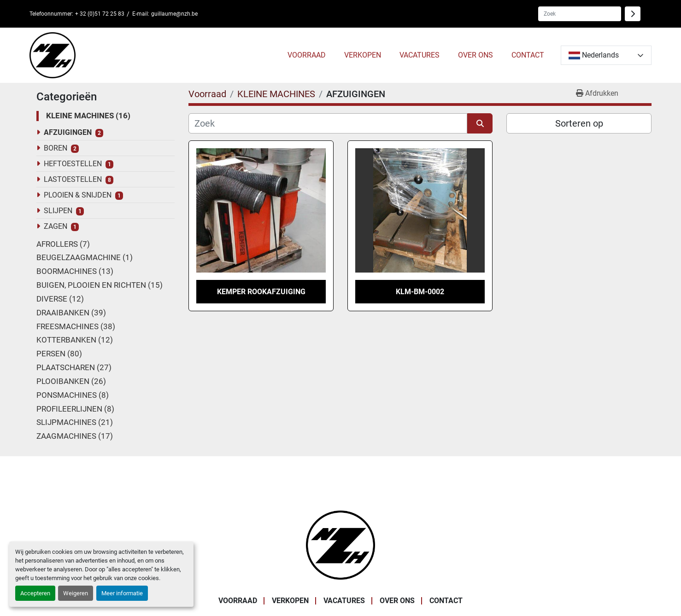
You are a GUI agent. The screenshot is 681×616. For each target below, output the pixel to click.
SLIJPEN (58, 211)
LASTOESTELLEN (73, 179)
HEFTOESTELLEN (73, 164)
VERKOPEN (363, 55)
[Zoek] (328, 123)
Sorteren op (579, 123)
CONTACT (528, 55)
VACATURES (420, 55)
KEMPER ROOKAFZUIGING (261, 292)
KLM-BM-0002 (420, 292)
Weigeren (76, 593)
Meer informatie (122, 593)
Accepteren (35, 593)
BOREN (56, 148)
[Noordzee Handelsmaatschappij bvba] (340, 544)
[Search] (580, 14)
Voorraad (307, 55)
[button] (307, 55)
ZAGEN (56, 226)
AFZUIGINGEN (68, 132)
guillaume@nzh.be (174, 14)
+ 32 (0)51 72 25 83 (100, 14)
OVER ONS (476, 55)
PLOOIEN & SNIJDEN (78, 195)
